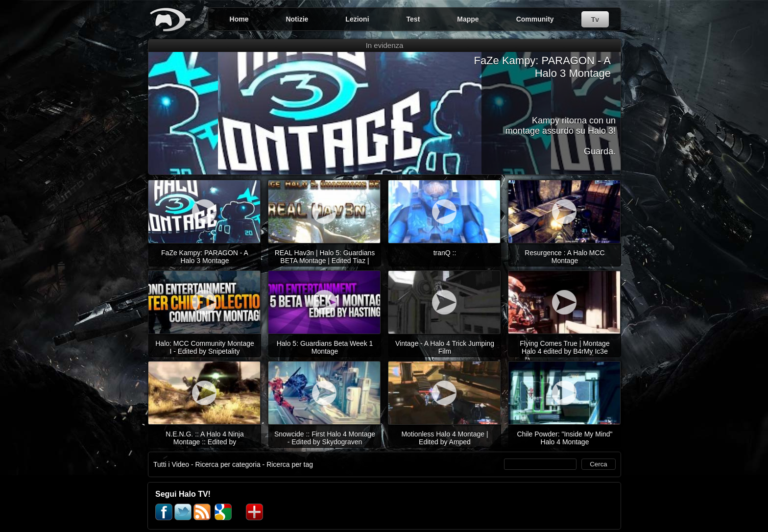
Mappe (468, 19)
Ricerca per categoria (228, 464)
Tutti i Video (171, 464)
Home (239, 19)
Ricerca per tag (290, 464)
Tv (595, 20)
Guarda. (600, 151)
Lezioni (357, 19)
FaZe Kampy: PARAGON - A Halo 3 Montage (542, 67)
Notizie (297, 19)
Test (413, 19)
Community (535, 19)
